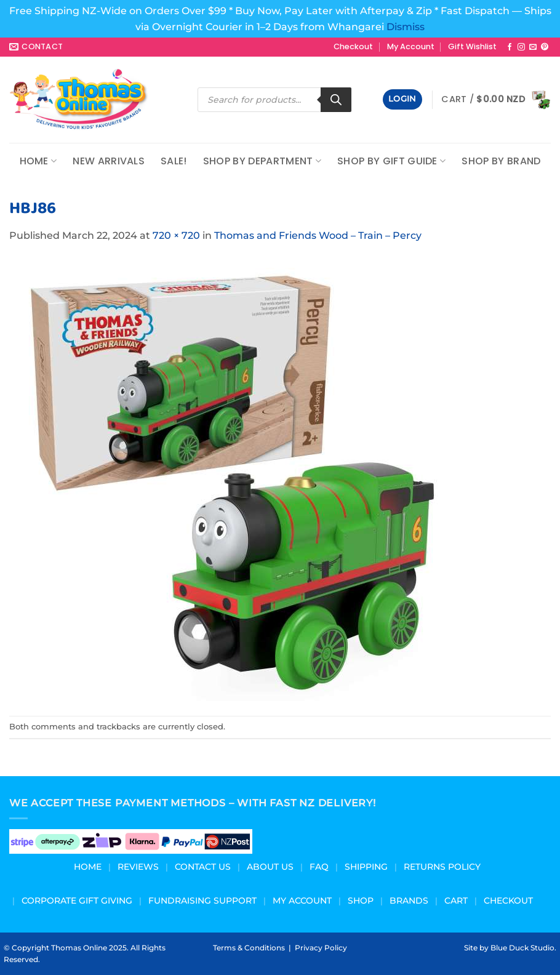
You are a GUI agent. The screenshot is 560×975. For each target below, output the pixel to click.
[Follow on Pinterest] (545, 47)
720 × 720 (176, 235)
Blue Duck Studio (522, 948)
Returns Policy (442, 867)
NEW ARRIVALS (109, 161)
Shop (361, 901)
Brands (409, 901)
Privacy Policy (321, 948)
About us (270, 867)
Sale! (174, 161)
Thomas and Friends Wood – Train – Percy (318, 235)
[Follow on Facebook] (510, 47)
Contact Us (203, 867)
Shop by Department (262, 161)
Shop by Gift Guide (391, 161)
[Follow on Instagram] (521, 47)
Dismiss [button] (406, 27)
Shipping (366, 867)
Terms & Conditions (249, 948)
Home (38, 161)
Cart (456, 901)
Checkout (353, 46)
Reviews (138, 867)
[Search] (336, 100)
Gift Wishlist (472, 46)
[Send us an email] (533, 47)
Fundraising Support (202, 901)
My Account (411, 46)
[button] (402, 99)
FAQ (319, 867)
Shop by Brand (501, 161)
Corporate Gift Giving (77, 901)
